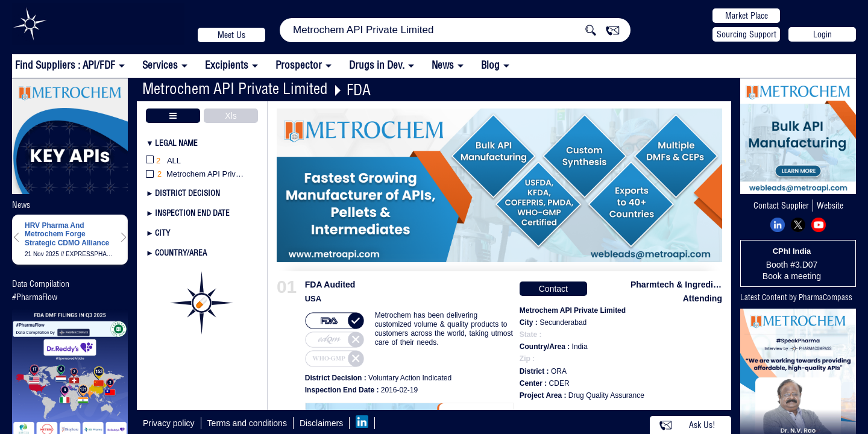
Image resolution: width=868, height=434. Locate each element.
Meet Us (231, 35)
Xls (231, 116)
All (163, 161)
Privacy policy (169, 423)
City (162, 233)
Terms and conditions (247, 423)
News (443, 65)
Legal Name (176, 143)
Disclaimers (321, 423)
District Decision (187, 193)
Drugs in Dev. (377, 65)
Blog (490, 65)
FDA (359, 90)
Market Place (747, 16)
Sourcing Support (747, 34)
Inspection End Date (192, 213)
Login (822, 34)
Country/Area (181, 253)
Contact (553, 289)
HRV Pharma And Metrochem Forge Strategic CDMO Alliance (67, 234)
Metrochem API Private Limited (235, 88)
